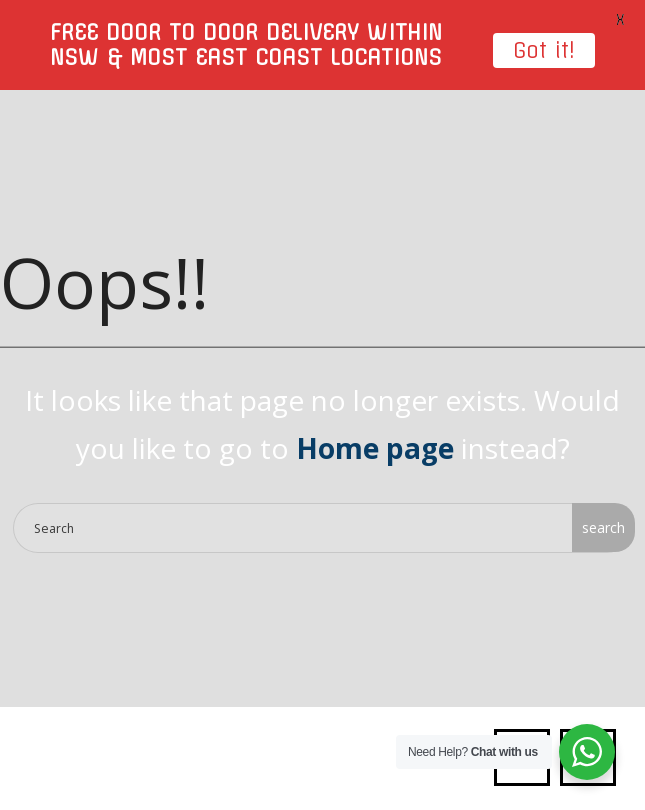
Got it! (544, 50)
